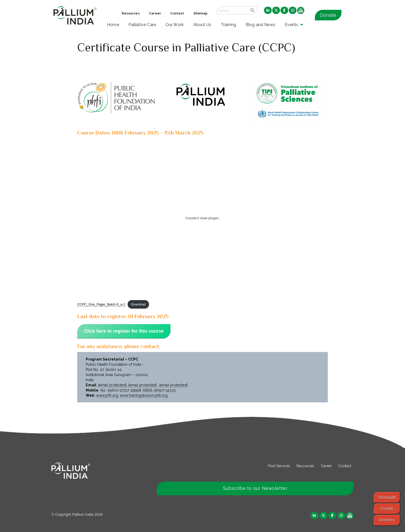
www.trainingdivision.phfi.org (144, 395)
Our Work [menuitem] (175, 25)
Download (138, 304)
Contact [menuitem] (177, 13)
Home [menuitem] (113, 25)
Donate (328, 15)
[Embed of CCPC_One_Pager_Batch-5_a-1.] (202, 218)
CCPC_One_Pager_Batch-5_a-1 (101, 304)
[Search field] (232, 10)
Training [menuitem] (229, 25)
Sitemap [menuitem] (200, 13)
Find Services (279, 466)
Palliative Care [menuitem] (142, 25)
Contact (345, 466)
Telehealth (387, 497)
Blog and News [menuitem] (260, 25)
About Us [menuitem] (202, 25)
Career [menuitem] (155, 13)
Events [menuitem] (292, 25)
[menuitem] (268, 11)
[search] (252, 10)
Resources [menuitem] (131, 13)
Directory (387, 520)
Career (326, 466)
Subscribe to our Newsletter (255, 488)
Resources (305, 466)
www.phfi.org (107, 395)
